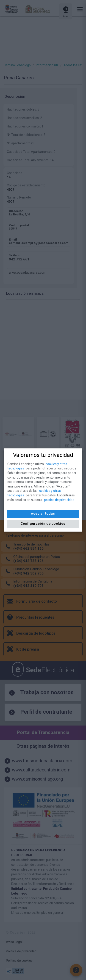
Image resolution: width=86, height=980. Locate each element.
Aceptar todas (43, 514)
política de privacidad (59, 500)
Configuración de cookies (43, 524)
